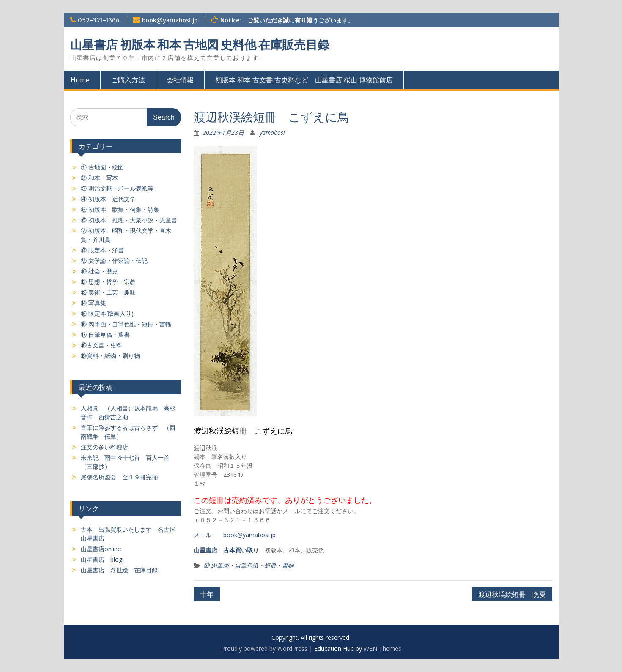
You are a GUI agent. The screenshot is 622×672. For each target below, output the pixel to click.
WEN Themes (382, 649)
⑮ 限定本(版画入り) (107, 313)
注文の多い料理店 (104, 447)
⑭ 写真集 (93, 303)
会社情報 (180, 80)
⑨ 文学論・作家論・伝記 (114, 261)
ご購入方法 (128, 80)
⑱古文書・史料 (101, 345)
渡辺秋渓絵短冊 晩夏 (512, 594)
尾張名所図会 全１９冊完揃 (119, 477)
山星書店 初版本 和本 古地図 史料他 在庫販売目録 (200, 45)
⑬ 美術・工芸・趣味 (108, 292)
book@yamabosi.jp (170, 20)
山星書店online (101, 549)
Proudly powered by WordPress (264, 649)
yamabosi (272, 132)
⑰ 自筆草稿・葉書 (105, 335)
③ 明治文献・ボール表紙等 (117, 188)
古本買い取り (241, 550)
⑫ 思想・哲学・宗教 (108, 282)
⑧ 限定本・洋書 (102, 250)
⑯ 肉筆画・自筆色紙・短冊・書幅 (249, 565)
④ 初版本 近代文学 (108, 199)
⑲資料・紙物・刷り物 (110, 356)
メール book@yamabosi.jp (235, 535)
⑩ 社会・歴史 (99, 271)
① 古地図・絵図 (102, 167)
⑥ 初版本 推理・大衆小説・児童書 (129, 220)
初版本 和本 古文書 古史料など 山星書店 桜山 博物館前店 (304, 80)
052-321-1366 (99, 20)
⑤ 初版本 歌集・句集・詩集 (120, 209)
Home (80, 80)
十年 (207, 594)
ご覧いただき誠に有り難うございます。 (301, 20)
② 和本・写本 (99, 178)
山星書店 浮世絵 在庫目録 (119, 570)
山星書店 (206, 550)
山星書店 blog (101, 559)
